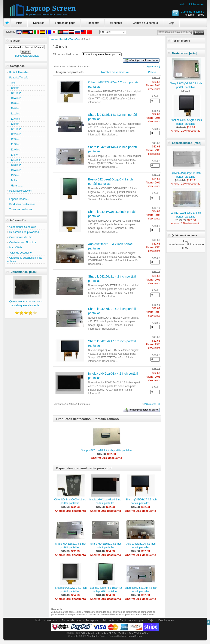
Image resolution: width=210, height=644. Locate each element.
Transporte (93, 23)
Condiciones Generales (23, 227)
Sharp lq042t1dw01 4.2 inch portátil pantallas (107, 450)
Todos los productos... (22, 209)
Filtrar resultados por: (66, 54)
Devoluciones (166, 620)
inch (13, 83)
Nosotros (39, 23)
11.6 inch (15, 119)
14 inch (14, 180)
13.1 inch (15, 160)
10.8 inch (15, 108)
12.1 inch (15, 129)
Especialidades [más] (187, 143)
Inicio (182, 5)
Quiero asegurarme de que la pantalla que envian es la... (26, 302)
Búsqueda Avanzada (27, 56)
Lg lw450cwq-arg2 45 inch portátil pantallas (186, 173)
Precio (152, 72)
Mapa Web (16, 248)
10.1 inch (15, 93)
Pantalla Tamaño (69, 39)
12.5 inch (15, 144)
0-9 (146, 633)
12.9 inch (15, 150)
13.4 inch (15, 170)
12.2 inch (15, 134)
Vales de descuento (21, 253)
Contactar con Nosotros (23, 242)
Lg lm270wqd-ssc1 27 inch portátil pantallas (186, 213)
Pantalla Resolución (21, 191)
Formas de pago (65, 23)
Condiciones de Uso (21, 237)
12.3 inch (15, 139)
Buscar (15, 41)
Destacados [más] (184, 53)
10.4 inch (15, 98)
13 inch (14, 155)
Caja (172, 23)
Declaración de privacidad (24, 232)
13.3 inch (15, 165)
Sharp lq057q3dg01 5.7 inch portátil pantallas (186, 83)
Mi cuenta (116, 23)
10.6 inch (15, 103)
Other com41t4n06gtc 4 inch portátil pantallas (186, 120)
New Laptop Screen (97, 636)
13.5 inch (15, 175)
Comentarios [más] (24, 272)
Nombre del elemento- (115, 72)
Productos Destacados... (23, 204)
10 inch (14, 88)
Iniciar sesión (197, 5)
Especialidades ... (19, 199)
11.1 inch (15, 114)
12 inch (14, 124)
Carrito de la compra (193, 12)
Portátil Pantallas (19, 72)
